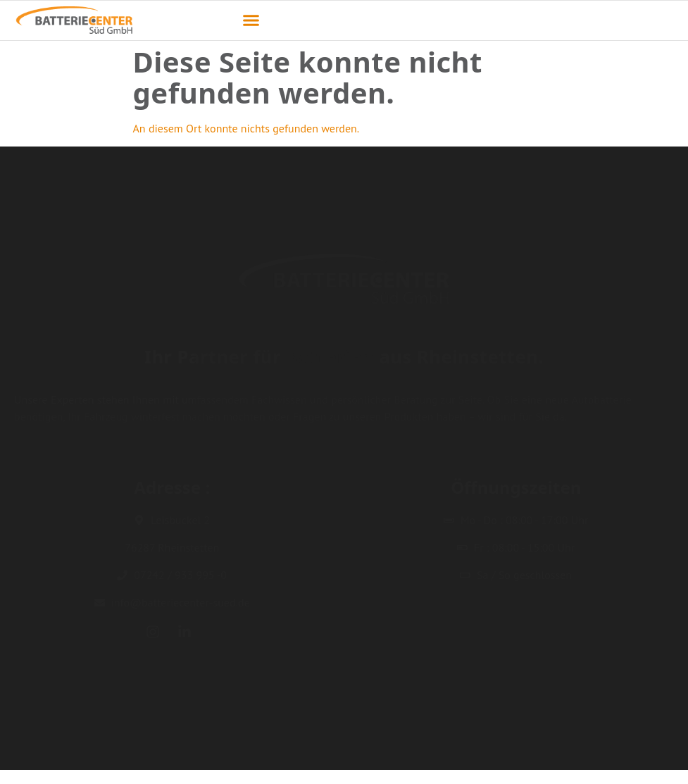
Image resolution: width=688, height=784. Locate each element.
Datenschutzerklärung (620, 767)
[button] (251, 20)
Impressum (533, 767)
